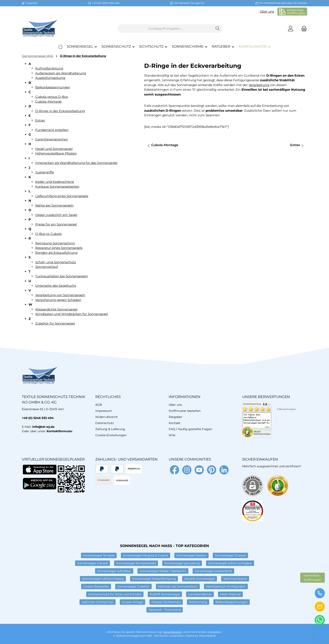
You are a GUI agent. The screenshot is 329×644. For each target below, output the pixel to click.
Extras (40, 120)
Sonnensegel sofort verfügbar (230, 563)
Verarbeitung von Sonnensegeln (60, 295)
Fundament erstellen (52, 130)
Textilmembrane (235, 579)
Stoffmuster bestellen (185, 411)
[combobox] (165, 29)
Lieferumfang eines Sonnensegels (62, 196)
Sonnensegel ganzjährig (182, 563)
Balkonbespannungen (53, 87)
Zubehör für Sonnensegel (55, 323)
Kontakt (175, 423)
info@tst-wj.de (43, 427)
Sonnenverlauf (47, 267)
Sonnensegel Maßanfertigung (154, 579)
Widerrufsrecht (106, 417)
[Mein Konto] (291, 29)
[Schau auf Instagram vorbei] (187, 470)
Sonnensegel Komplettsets (136, 563)
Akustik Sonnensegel (200, 579)
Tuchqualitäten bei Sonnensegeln (62, 276)
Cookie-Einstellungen (111, 435)
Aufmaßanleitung (49, 68)
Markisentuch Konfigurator (226, 586)
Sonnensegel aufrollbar (114, 571)
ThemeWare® (207, 636)
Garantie (31, 3)
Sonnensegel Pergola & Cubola (146, 555)
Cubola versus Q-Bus (52, 97)
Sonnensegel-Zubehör (133, 586)
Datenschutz (105, 423)
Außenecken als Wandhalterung (61, 73)
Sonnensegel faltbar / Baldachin (163, 571)
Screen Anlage (133, 602)
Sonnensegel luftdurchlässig (103, 579)
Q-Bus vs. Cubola (48, 234)
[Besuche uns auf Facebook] (174, 470)
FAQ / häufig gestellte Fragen (190, 429)
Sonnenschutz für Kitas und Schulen (115, 594)
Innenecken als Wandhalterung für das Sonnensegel (76, 163)
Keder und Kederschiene (55, 182)
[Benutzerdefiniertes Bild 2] (253, 511)
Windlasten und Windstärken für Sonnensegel (72, 314)
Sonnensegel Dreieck (230, 555)
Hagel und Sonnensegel (54, 149)
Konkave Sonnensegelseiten (57, 187)
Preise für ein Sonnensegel (56, 224)
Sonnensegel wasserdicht (213, 571)
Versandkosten (173, 632)
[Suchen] (218, 29)
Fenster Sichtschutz (166, 602)
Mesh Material (230, 594)
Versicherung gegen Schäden (58, 300)
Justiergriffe (45, 172)
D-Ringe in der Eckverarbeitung (60, 111)
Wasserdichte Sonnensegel (56, 309)
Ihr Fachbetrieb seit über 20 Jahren (283, 3)
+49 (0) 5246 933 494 (106, 3)
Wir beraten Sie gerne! (189, 3)
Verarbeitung (259, 85)
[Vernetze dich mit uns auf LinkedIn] (224, 470)
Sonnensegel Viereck (93, 563)
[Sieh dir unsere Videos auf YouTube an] (199, 470)
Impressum (104, 411)
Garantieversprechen (52, 139)
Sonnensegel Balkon (191, 555)
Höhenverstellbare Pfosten (56, 153)
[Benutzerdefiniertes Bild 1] (278, 486)
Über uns (267, 11)
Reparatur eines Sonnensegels (59, 248)
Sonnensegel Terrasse (99, 555)
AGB (99, 405)
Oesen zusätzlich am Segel (56, 215)
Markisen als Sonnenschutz (178, 586)
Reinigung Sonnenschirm (55, 243)
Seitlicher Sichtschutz (98, 602)
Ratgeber (176, 417)
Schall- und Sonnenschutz (56, 262)
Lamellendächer (200, 594)
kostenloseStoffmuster (296, 12)
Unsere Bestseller (96, 586)
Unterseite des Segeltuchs (56, 286)
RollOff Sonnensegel (165, 594)
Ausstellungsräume (50, 78)
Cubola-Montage (48, 101)
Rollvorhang (198, 602)
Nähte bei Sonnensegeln (54, 205)
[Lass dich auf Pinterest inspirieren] (212, 470)
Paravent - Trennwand (165, 610)
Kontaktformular (59, 431)
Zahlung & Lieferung (110, 429)
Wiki (172, 435)
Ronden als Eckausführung (56, 253)
